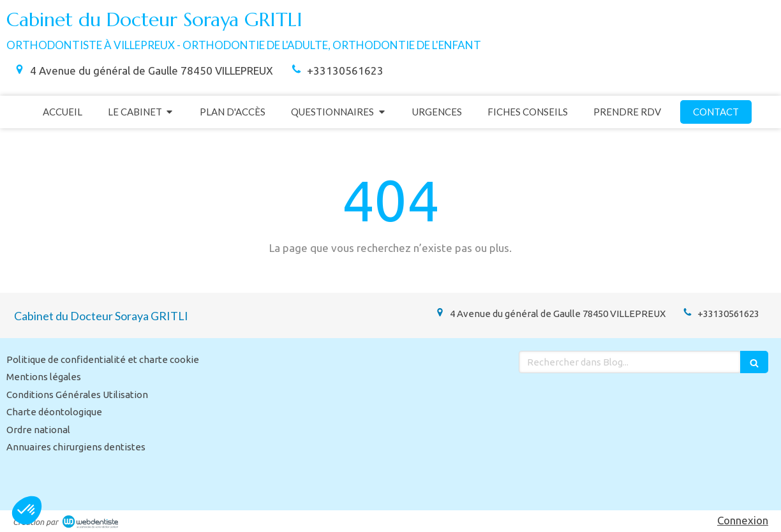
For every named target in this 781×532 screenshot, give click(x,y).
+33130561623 (345, 70)
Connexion (743, 520)
